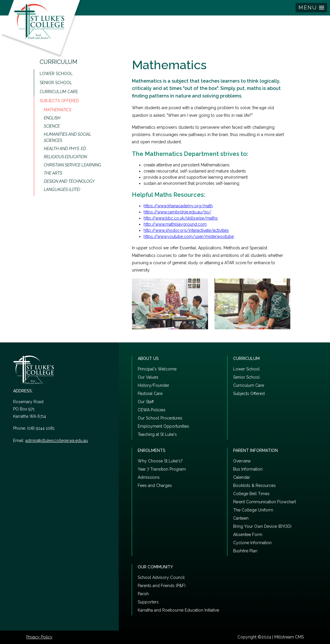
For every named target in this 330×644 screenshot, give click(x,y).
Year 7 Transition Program (162, 469)
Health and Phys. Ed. (65, 149)
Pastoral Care (150, 394)
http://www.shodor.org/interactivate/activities (186, 230)
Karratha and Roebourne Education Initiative (178, 610)
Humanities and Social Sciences (68, 137)
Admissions (149, 477)
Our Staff (146, 402)
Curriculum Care (59, 92)
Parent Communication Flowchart (264, 502)
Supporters (148, 602)
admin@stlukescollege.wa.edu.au (57, 441)
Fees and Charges (155, 485)
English (52, 118)
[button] (311, 8)
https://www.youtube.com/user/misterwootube (189, 236)
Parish (143, 594)
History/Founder (153, 385)
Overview (242, 461)
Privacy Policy (39, 637)
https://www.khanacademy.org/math (178, 206)
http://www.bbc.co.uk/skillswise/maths (181, 218)
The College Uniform (253, 510)
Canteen (241, 518)
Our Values (148, 377)
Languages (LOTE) (62, 189)
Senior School (56, 83)
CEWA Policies (152, 410)
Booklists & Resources (254, 485)
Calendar (242, 477)
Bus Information (248, 469)
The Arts (53, 173)
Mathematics (57, 110)
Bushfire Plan (245, 551)
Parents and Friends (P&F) (162, 586)
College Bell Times (251, 494)
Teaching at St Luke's (157, 434)
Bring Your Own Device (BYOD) (262, 526)
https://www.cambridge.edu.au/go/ (177, 212)
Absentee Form (248, 535)
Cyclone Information (252, 543)
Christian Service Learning (72, 165)
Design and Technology (69, 181)
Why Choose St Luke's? (160, 461)
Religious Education (65, 157)
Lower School (56, 74)
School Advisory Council (161, 577)
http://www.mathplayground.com (175, 224)
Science (52, 126)
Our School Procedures (160, 418)
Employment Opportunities (163, 426)
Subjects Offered (59, 101)
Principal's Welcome (157, 369)
